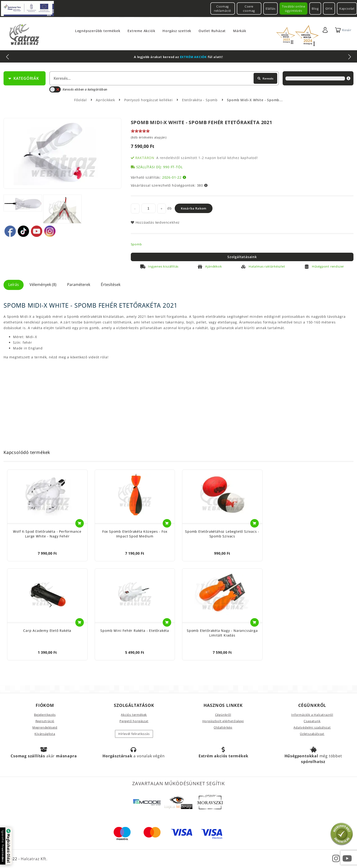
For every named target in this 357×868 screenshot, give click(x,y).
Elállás (271, 8)
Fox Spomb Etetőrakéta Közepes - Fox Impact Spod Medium (135, 534)
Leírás (14, 285)
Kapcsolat (347, 8)
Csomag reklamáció (223, 8)
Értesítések (111, 285)
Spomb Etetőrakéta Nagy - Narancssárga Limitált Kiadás (222, 633)
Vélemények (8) (43, 285)
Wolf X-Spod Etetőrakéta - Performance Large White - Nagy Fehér (47, 534)
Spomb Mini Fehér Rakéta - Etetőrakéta (135, 631)
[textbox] (164, 78)
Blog (315, 8)
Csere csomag (249, 8)
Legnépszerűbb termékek (98, 31)
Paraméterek (79, 285)
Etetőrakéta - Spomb (200, 100)
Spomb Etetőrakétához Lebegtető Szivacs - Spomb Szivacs (222, 534)
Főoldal (81, 100)
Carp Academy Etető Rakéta (47, 631)
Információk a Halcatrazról (312, 715)
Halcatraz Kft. (33, 859)
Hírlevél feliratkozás (134, 734)
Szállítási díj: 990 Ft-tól (159, 167)
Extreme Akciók (141, 31)
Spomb (136, 244)
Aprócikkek (106, 100)
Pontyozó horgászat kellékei (149, 100)
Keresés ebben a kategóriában (78, 89)
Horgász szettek (177, 31)
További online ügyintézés (294, 8)
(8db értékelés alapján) (149, 137)
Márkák (240, 31)
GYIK (329, 8)
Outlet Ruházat (212, 31)
